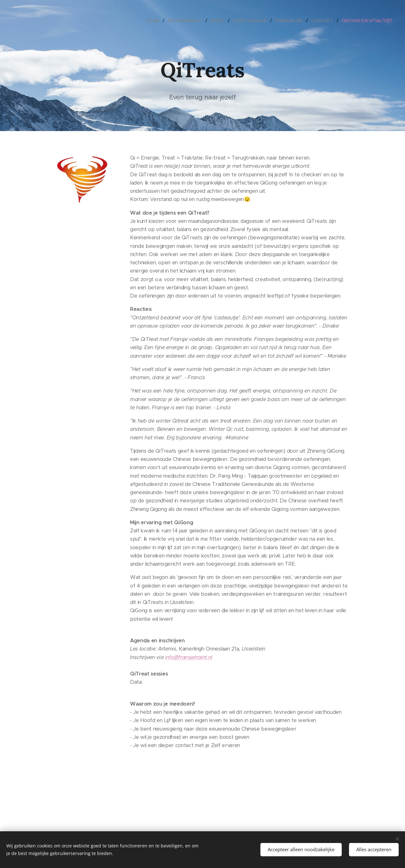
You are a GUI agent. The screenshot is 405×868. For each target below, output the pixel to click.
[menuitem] (157, 21)
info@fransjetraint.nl (189, 657)
